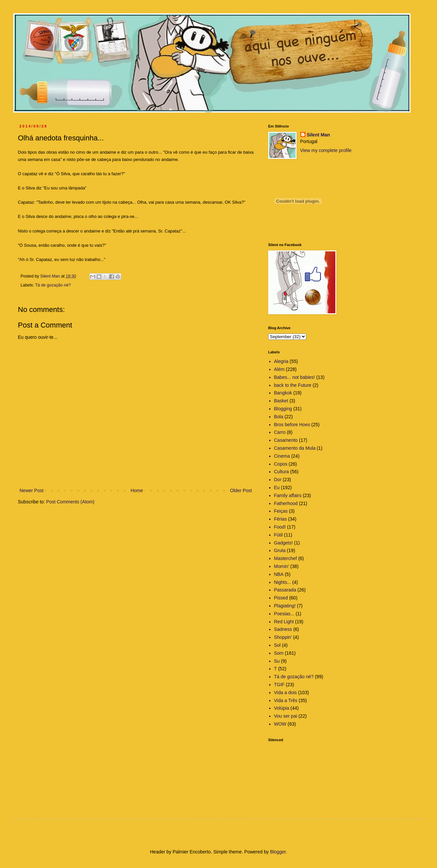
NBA (279, 574)
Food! (280, 527)
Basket (281, 401)
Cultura (282, 472)
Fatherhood (286, 503)
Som (279, 653)
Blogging (283, 409)
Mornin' (282, 566)
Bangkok (283, 393)
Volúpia (282, 708)
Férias (281, 519)
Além (279, 369)
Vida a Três (286, 700)
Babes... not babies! (295, 377)
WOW (280, 724)
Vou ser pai (286, 716)
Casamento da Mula (295, 448)
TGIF (279, 685)
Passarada (285, 590)
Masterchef (286, 558)
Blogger (278, 852)
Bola (279, 417)
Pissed (281, 598)
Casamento (286, 440)
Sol (277, 645)
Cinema (282, 456)
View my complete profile (326, 150)
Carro (280, 432)
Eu (277, 487)
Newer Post (31, 490)
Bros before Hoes (292, 425)
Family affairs (288, 495)
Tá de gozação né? (53, 285)
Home (137, 490)
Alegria (281, 361)
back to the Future (293, 385)
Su (277, 661)
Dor (278, 480)
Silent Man (318, 135)
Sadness (283, 629)
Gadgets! (284, 543)
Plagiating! (285, 606)
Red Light (284, 622)
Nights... (283, 582)
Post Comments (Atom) (70, 502)
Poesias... (284, 614)
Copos (281, 464)
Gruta (280, 550)
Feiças (281, 511)
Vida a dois (286, 692)
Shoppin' (283, 637)
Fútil (278, 535)
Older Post (241, 490)
